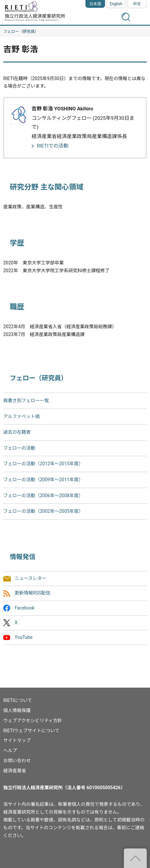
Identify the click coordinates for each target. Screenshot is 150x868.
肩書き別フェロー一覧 (26, 400)
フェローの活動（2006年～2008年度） (43, 496)
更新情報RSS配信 (32, 593)
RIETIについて (18, 700)
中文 (137, 4)
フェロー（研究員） (21, 32)
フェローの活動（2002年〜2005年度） (43, 511)
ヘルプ (10, 750)
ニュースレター (30, 579)
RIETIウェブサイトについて (31, 731)
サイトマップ (17, 740)
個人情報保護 (17, 710)
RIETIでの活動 (52, 146)
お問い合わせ (17, 761)
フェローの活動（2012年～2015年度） (43, 464)
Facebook (25, 608)
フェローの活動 (19, 448)
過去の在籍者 (17, 432)
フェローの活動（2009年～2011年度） (43, 480)
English (116, 4)
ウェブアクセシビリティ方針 (33, 721)
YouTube (23, 637)
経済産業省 (15, 771)
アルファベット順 (22, 416)
